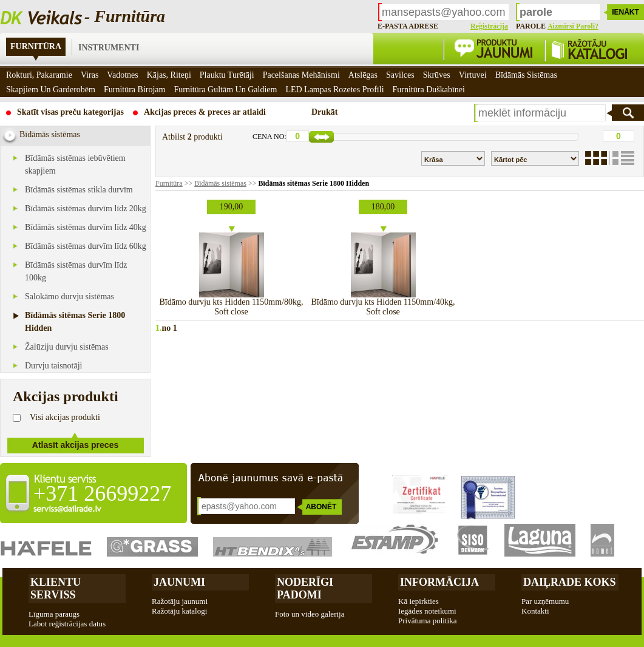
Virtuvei (473, 75)
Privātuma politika (427, 621)
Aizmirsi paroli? (573, 26)
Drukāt (325, 112)
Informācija (439, 582)
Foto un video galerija (310, 614)
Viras (90, 75)
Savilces (400, 75)
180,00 (383, 207)
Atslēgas (363, 75)
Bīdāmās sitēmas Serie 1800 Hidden (314, 183)
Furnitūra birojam (135, 90)
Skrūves (437, 75)
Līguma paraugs (54, 614)
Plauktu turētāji (227, 75)
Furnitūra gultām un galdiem (225, 90)
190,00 (232, 207)
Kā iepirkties (419, 601)
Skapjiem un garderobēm (51, 90)
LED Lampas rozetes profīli (334, 90)
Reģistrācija (489, 26)
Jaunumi (179, 582)
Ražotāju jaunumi (180, 601)
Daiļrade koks (570, 582)
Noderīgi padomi (305, 588)
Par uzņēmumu (545, 601)
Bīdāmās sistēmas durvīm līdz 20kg (86, 208)
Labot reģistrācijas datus (67, 624)
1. (159, 328)
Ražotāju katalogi (179, 611)
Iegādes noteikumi (427, 611)
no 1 (170, 328)
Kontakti (535, 611)
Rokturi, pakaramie (39, 75)
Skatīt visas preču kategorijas (70, 112)
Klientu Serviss (56, 588)
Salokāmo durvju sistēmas (69, 296)
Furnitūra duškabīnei (429, 90)
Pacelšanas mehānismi (301, 75)
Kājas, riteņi (169, 75)
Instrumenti (109, 48)
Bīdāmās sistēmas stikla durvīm (79, 190)
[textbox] (541, 113)
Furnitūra (36, 46)
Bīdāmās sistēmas (220, 183)
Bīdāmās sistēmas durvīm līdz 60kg (86, 246)
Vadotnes (122, 75)
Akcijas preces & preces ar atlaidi (205, 112)
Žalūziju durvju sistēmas (67, 347)
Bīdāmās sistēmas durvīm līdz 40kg (86, 227)
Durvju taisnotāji (54, 366)
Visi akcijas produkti (65, 417)
